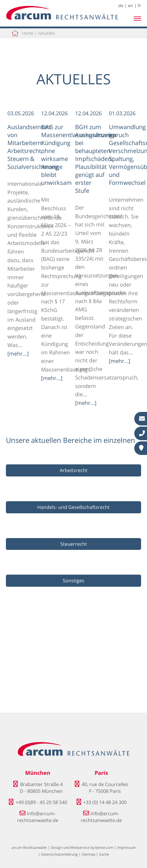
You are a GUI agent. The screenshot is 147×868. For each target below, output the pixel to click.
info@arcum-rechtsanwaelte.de (38, 817)
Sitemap (88, 854)
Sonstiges (73, 581)
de (121, 5)
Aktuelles (47, 33)
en (131, 5)
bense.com (104, 848)
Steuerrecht (74, 544)
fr (139, 5)
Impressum (126, 848)
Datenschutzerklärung (59, 854)
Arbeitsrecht (74, 470)
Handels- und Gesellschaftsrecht (73, 507)
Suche (104, 854)
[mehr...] (18, 354)
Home (28, 33)
